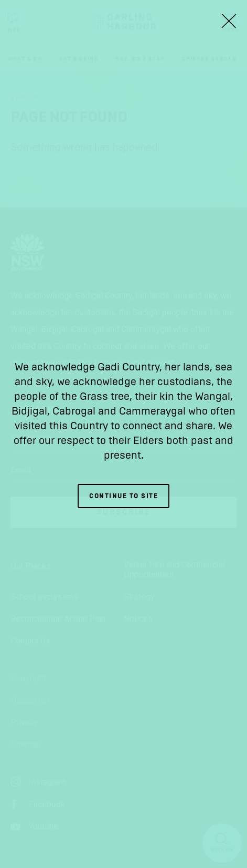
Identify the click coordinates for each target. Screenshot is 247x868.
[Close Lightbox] (229, 21)
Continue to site (123, 496)
